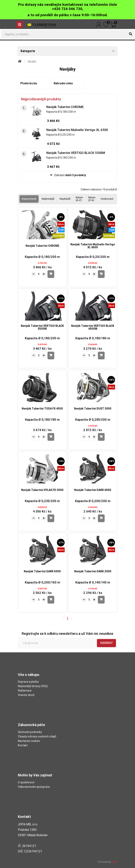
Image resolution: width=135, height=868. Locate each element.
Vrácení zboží (26, 695)
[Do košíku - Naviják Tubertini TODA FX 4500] (51, 437)
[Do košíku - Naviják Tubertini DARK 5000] (51, 600)
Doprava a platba (28, 682)
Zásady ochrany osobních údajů (37, 736)
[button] (67, 175)
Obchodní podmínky (30, 732)
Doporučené (29, 199)
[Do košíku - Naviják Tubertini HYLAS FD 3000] (51, 518)
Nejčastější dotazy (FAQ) (33, 686)
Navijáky (32, 61)
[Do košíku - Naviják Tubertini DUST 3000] (101, 437)
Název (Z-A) (92, 199)
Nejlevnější (48, 199)
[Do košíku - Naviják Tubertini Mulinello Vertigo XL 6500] (101, 274)
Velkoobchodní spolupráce (34, 787)
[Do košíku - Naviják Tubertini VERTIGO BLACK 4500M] (101, 355)
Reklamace (25, 691)
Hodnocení (107, 199)
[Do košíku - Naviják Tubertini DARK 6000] (101, 518)
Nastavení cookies (29, 741)
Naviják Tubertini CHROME (65, 107)
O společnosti (26, 782)
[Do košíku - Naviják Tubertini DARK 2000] (101, 600)
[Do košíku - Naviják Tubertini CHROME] (51, 274)
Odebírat (106, 643)
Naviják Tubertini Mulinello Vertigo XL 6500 (77, 130)
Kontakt (23, 745)
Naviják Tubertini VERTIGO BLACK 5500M (76, 153)
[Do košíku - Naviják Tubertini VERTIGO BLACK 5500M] (51, 355)
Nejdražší (65, 199)
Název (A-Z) (79, 199)
